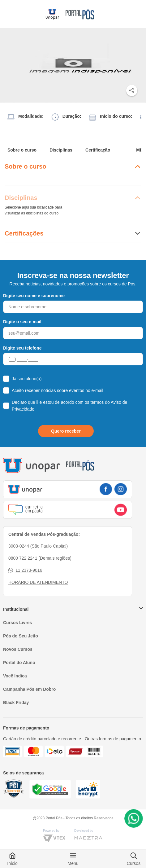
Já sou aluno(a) (27, 379)
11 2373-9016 (25, 570)
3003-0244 (19, 546)
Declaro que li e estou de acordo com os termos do (69, 406)
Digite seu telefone (22, 348)
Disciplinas (61, 150)
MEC (141, 150)
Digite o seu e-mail (22, 322)
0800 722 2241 (23, 558)
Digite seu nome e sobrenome (34, 296)
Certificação (98, 150)
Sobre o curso (22, 150)
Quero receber (66, 431)
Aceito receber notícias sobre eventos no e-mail (58, 390)
